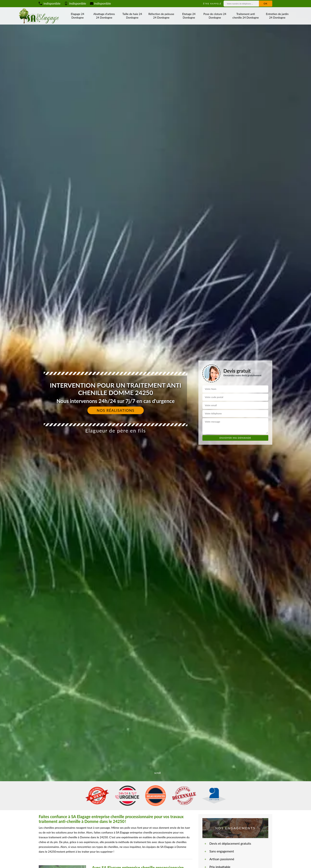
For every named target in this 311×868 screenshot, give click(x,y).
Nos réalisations (116, 410)
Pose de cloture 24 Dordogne (215, 16)
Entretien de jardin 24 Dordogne (277, 16)
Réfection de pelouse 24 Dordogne (161, 16)
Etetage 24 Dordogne (189, 16)
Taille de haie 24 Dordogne (132, 16)
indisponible (50, 3)
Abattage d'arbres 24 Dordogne (104, 16)
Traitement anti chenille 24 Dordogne (246, 16)
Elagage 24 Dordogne (78, 16)
